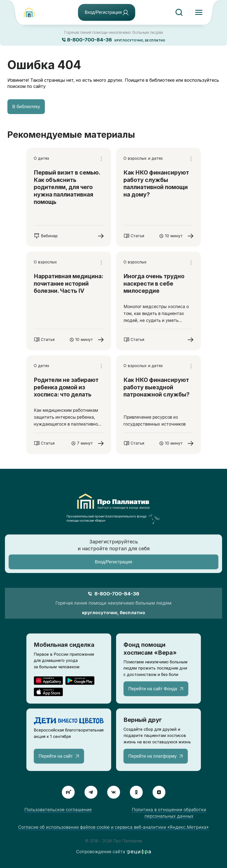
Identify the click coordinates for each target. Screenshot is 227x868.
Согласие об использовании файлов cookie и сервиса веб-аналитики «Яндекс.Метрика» (113, 827)
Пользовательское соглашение (58, 810)
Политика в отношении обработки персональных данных (169, 813)
